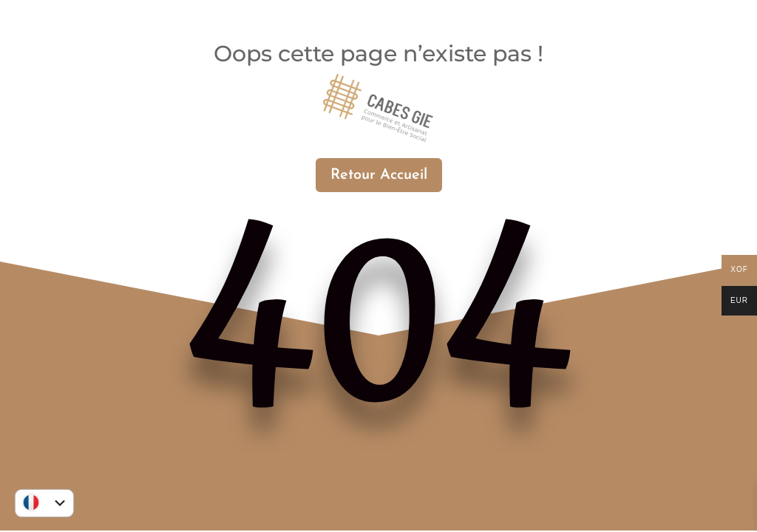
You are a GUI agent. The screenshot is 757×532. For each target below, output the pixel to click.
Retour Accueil (379, 175)
